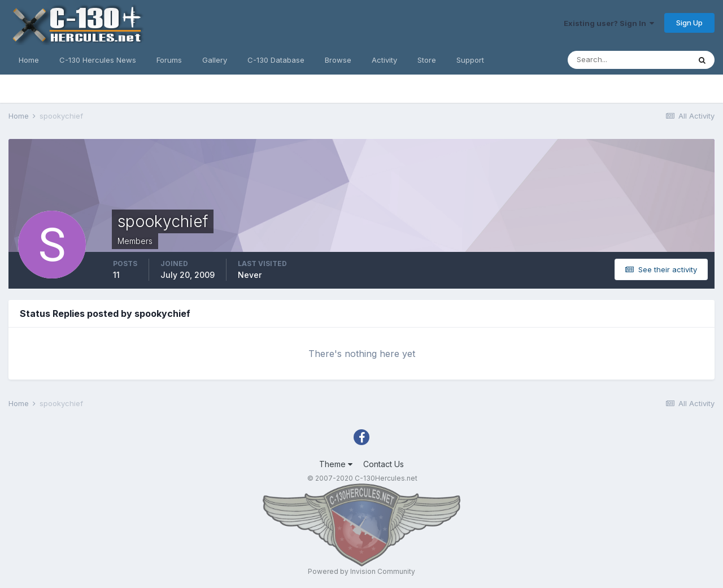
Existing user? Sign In (609, 23)
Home (29, 60)
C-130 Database (276, 60)
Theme (336, 464)
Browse (338, 60)
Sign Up (689, 23)
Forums (169, 60)
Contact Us (384, 464)
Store (427, 60)
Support (470, 60)
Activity (384, 60)
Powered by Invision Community (361, 571)
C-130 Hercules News (98, 60)
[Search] (629, 60)
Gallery (215, 60)
